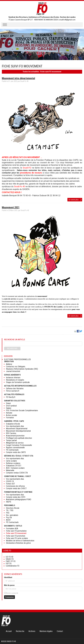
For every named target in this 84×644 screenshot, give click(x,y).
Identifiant (8, 577)
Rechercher (12, 349)
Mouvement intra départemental (18, 78)
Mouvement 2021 (11, 207)
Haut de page (80, 637)
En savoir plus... (75, 200)
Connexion (9, 597)
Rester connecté (12, 593)
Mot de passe (9, 585)
